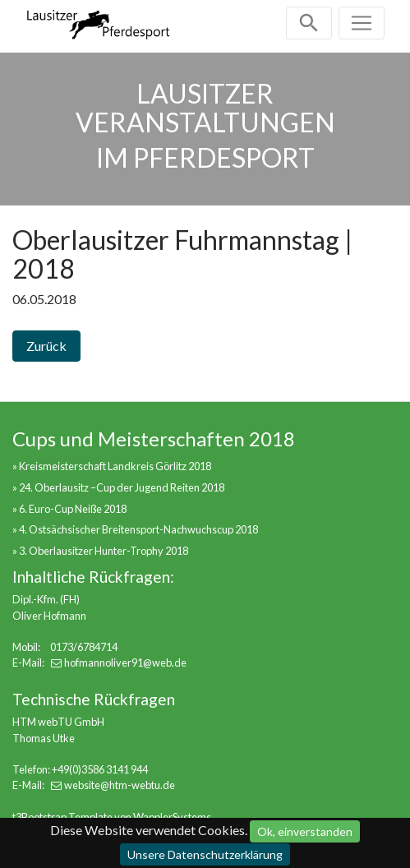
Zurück (46, 346)
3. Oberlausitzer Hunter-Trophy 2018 (104, 551)
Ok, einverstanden (305, 831)
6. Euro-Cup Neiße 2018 (73, 509)
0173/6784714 (84, 647)
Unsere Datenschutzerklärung (205, 854)
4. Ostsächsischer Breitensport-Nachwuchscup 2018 (138, 529)
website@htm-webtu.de (120, 785)
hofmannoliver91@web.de (125, 663)
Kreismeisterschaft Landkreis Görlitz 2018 (115, 466)
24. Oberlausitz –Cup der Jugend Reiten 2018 (122, 487)
